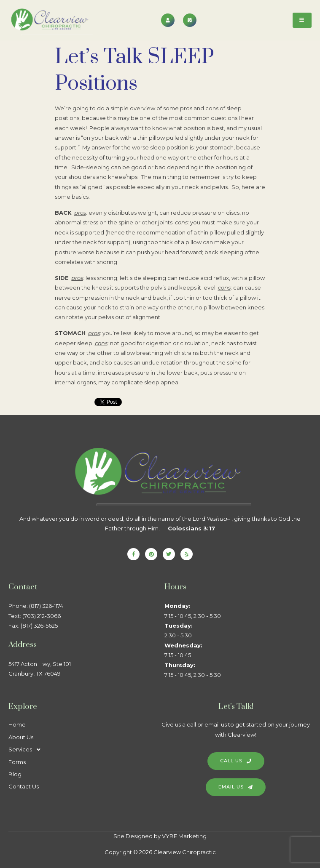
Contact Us (24, 786)
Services (27, 750)
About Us (21, 737)
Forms (17, 762)
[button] (82, 750)
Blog (15, 774)
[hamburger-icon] (302, 20)
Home (17, 724)
